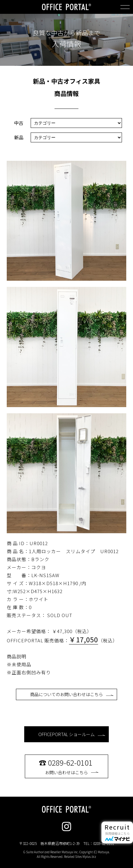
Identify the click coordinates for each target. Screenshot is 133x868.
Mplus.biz (89, 856)
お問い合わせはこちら (72, 766)
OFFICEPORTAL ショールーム (72, 734)
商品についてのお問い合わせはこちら (72, 694)
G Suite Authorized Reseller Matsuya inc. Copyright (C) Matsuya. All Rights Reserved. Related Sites (67, 854)
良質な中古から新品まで (66, 33)
